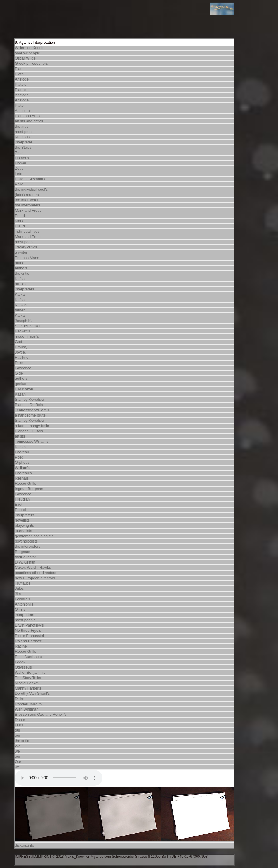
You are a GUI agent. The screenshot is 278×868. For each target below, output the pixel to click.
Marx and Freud (28, 210)
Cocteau (22, 452)
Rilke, (20, 363)
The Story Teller (28, 678)
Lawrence (23, 494)
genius (20, 384)
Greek (20, 662)
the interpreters (28, 205)
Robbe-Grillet (26, 483)
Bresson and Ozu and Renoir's (41, 714)
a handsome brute (30, 415)
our (18, 730)
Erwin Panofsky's (29, 625)
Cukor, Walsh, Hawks (33, 567)
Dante (20, 720)
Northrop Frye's (28, 630)
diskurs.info (25, 845)
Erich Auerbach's (29, 657)
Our (18, 762)
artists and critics (29, 121)
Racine (21, 646)
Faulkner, (23, 357)
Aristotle (22, 79)
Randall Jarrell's (28, 704)
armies (21, 284)
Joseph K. (23, 321)
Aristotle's (23, 111)
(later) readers (27, 195)
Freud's (21, 216)
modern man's (27, 336)
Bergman (23, 552)
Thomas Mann (27, 258)
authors (21, 268)
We (18, 746)
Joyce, (20, 352)
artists (20, 436)
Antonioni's (24, 604)
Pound (20, 510)
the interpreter (27, 200)
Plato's (21, 84)
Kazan (20, 394)
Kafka (20, 279)
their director (25, 557)
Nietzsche (23, 137)
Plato (19, 69)
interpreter (24, 142)
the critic (22, 273)
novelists (22, 520)
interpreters (25, 289)
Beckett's (22, 331)
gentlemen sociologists (34, 536)
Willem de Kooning (31, 48)
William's (22, 468)
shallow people (27, 53)
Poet (19, 457)
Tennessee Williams (32, 441)
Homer (21, 163)
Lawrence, (24, 368)
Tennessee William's (32, 410)
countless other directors (36, 573)
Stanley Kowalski (29, 399)
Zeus (19, 153)
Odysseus (23, 667)
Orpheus (22, 462)
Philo (19, 184)
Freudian (22, 499)
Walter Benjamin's (30, 672)
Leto (19, 174)
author (20, 263)
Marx (19, 221)
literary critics (26, 247)
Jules (19, 588)
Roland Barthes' (28, 641)
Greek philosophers (31, 63)
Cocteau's (23, 473)
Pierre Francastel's (31, 636)
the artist (22, 126)
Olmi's (20, 609)
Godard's (22, 599)
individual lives (27, 231)
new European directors (35, 578)
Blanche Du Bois (29, 405)
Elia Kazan (24, 389)
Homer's (22, 158)
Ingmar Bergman (29, 489)
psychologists (26, 541)
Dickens (22, 699)
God (19, 342)
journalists (24, 531)
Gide (19, 373)
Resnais (22, 478)
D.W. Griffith (25, 562)
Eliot (19, 504)
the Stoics (23, 147)
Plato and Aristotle (30, 116)
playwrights (24, 525)
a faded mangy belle (32, 426)
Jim (18, 594)
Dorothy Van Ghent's (32, 693)
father (20, 310)
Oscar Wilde (25, 58)
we (17, 751)
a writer (21, 252)
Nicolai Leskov (27, 683)
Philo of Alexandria (31, 179)
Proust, (21, 347)
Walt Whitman (27, 709)
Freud (20, 226)
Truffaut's (23, 583)
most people (25, 132)
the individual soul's (31, 189)
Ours (19, 725)
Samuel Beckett (28, 326)
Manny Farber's (28, 688)
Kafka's (21, 305)
